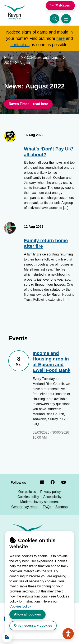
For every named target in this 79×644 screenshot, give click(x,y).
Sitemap (62, 507)
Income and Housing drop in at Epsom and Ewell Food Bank (52, 362)
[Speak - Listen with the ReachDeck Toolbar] (68, 634)
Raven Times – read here (28, 104)
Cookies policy (20, 606)
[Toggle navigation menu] (66, 19)
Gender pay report (25, 507)
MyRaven (63, 5)
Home (9, 58)
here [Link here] (61, 38)
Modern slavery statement (39, 502)
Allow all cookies (27, 614)
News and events (47, 58)
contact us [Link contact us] (20, 45)
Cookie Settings (6, 636)
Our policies (27, 492)
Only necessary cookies (33, 625)
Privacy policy (51, 492)
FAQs (47, 507)
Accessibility (52, 497)
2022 (8, 63)
